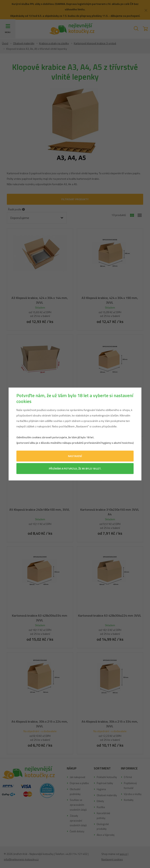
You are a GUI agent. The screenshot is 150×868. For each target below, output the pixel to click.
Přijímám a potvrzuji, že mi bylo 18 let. (75, 468)
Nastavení (75, 456)
